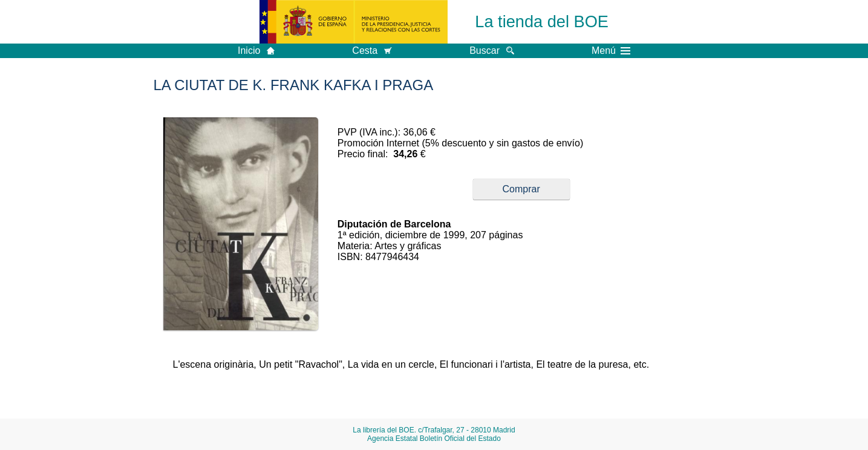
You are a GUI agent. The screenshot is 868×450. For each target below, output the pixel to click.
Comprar (521, 189)
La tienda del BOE (542, 21)
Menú (611, 51)
